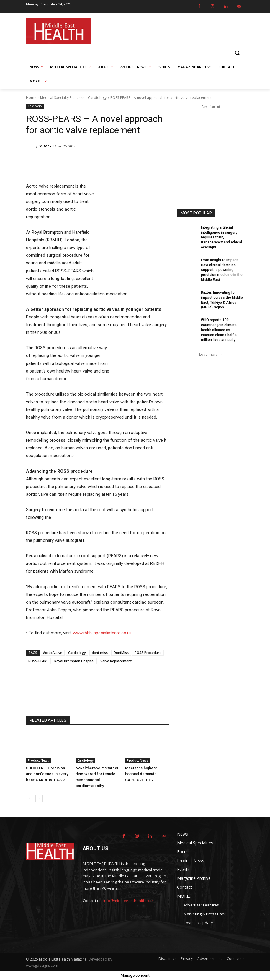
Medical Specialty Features (62, 98)
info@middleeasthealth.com (129, 901)
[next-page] (39, 799)
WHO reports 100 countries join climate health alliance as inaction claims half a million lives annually (219, 330)
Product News (38, 760)
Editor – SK (48, 146)
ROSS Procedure (148, 652)
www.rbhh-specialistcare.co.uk (102, 633)
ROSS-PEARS (38, 661)
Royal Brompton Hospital (74, 661)
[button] (237, 53)
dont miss (100, 652)
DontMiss (121, 652)
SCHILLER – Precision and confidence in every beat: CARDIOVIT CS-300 (48, 774)
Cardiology (97, 98)
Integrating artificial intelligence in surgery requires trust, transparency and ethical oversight (221, 237)
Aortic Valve (53, 652)
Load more (211, 354)
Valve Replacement (116, 661)
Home (31, 98)
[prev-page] (30, 799)
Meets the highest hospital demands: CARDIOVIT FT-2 (141, 774)
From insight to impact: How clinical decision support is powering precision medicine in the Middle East (222, 270)
